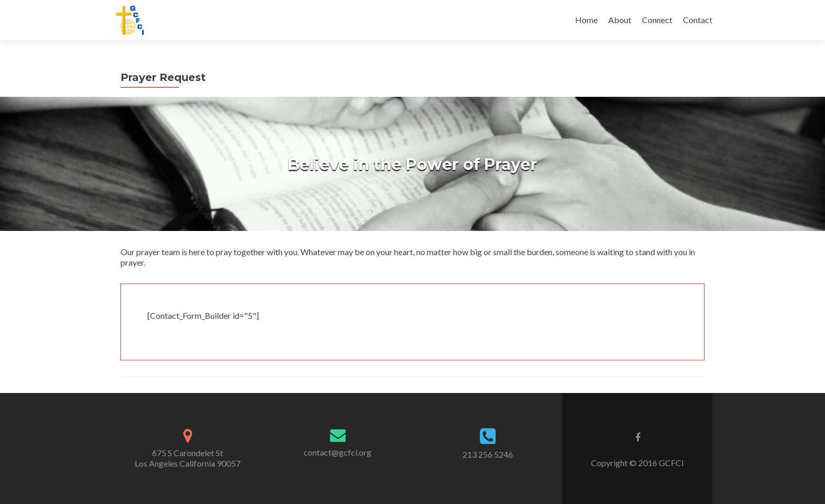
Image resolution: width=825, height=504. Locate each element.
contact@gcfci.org (338, 452)
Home (586, 20)
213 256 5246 (488, 454)
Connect (657, 20)
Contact (698, 20)
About (620, 20)
